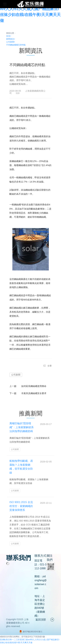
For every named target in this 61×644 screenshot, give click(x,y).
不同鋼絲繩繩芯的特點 (16, 45)
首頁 (9, 36)
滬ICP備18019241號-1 (30, 632)
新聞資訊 (11, 39)
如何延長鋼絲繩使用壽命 (34, 386)
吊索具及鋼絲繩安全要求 (34, 393)
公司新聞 (11, 42)
